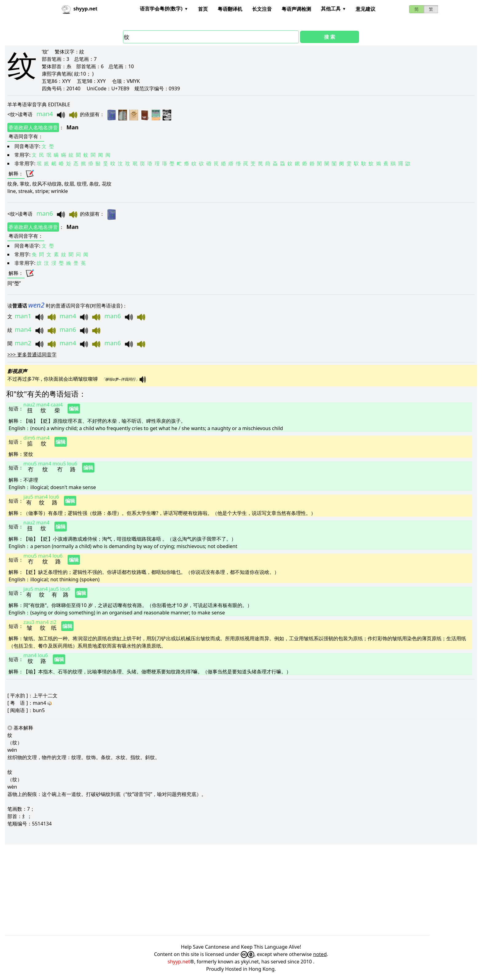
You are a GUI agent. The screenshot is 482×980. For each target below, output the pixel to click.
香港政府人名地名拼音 (33, 127)
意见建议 (365, 9)
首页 (203, 9)
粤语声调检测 (296, 9)
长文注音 (262, 9)
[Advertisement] (189, 890)
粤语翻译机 (230, 9)
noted (320, 954)
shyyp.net (179, 962)
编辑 (74, 409)
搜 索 (330, 37)
